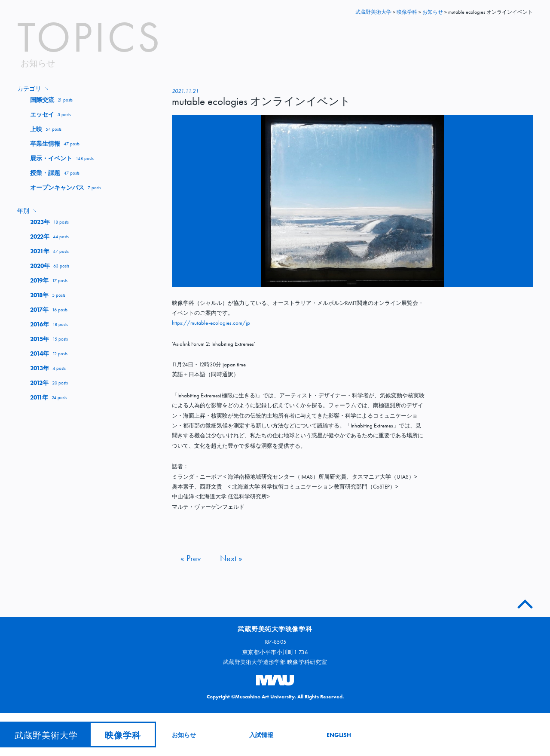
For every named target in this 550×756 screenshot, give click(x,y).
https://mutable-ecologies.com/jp (211, 323)
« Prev (191, 558)
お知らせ (184, 735)
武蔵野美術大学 (373, 12)
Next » (231, 558)
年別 (27, 211)
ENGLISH (339, 735)
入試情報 (261, 735)
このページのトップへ (525, 602)
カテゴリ (33, 89)
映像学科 (123, 735)
